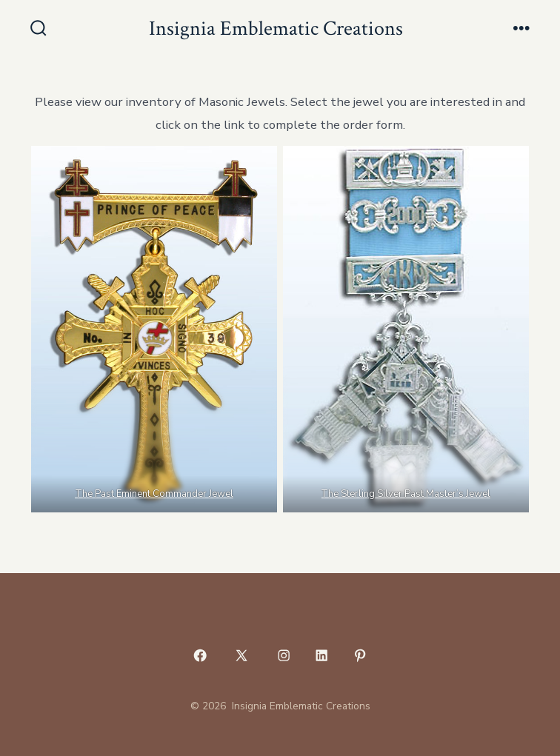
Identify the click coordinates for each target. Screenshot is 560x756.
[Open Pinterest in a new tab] (360, 655)
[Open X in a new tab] (242, 655)
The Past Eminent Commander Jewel (154, 494)
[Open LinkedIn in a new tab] (322, 655)
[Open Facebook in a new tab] (200, 655)
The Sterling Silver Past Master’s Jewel (406, 494)
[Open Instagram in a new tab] (284, 655)
